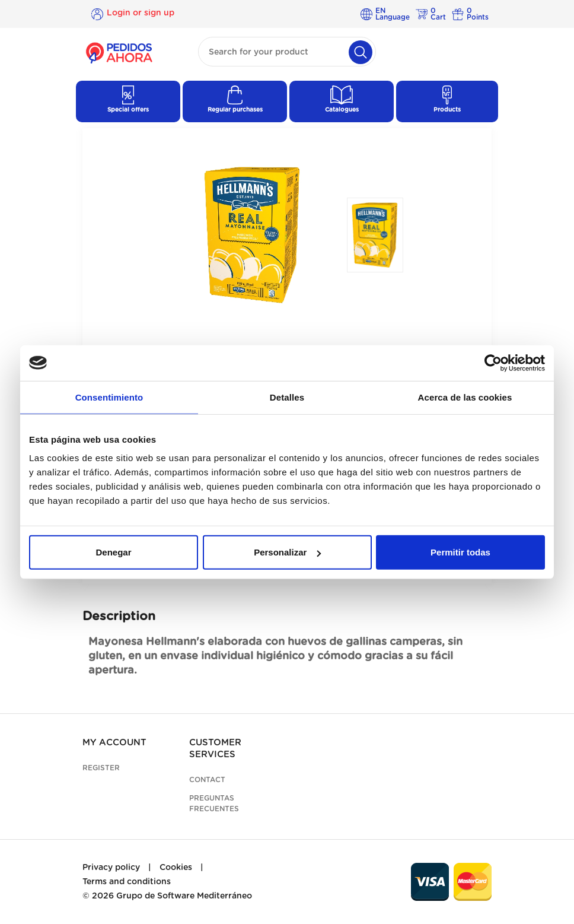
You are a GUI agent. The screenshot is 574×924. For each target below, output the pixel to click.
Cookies (176, 868)
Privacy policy (111, 868)
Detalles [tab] (287, 397)
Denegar (113, 552)
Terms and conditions (127, 882)
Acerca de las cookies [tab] (465, 397)
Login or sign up (141, 14)
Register (101, 768)
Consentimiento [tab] (109, 397)
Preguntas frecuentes (214, 804)
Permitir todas (460, 552)
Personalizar (287, 552)
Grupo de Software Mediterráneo (184, 896)
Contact (207, 780)
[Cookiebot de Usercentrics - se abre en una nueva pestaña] (493, 363)
